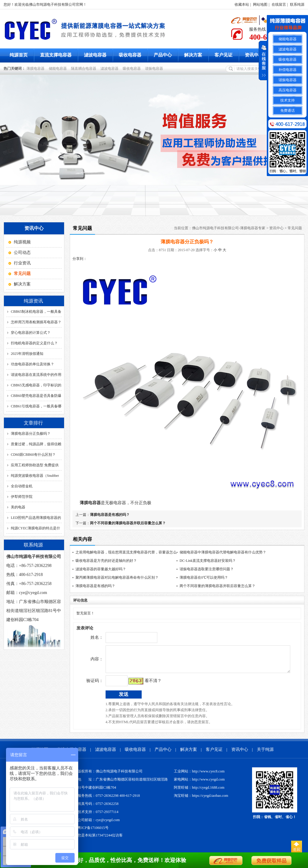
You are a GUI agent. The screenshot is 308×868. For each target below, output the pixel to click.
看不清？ (140, 685)
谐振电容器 (155, 69)
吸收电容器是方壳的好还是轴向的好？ (106, 561)
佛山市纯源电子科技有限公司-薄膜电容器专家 (229, 228)
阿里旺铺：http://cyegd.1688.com (199, 792)
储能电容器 (59, 69)
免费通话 (288, 111)
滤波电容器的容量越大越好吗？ (101, 569)
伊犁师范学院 (22, 497)
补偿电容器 (288, 70)
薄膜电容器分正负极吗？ (31, 434)
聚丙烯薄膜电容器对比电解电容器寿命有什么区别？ (117, 577)
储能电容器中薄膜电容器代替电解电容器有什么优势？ (223, 552)
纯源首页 (19, 55)
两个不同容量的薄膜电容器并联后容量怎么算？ (128, 523)
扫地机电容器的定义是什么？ (34, 343)
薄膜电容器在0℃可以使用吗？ (204, 577)
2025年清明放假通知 (27, 354)
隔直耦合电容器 (85, 69)
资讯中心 (254, 55)
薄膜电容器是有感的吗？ (110, 515)
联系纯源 (297, 5)
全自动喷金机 (22, 486)
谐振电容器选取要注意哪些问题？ (207, 569)
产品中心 (163, 55)
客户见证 (223, 55)
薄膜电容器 (36, 69)
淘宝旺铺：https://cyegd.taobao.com (201, 800)
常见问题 (295, 228)
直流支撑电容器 (56, 55)
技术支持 (288, 100)
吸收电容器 (130, 55)
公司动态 (22, 253)
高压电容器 (288, 90)
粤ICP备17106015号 (93, 832)
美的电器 (18, 507)
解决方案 (193, 55)
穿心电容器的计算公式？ (31, 333)
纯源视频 (22, 242)
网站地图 (260, 5)
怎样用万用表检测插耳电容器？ (36, 322)
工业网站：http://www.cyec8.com (199, 776)
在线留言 (279, 5)
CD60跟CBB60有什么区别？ (33, 455)
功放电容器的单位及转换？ (32, 364)
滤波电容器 (95, 55)
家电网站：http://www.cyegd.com (199, 784)
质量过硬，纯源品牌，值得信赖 (36, 444)
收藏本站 (242, 5)
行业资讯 (22, 263)
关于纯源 (265, 754)
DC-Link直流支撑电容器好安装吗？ (208, 561)
